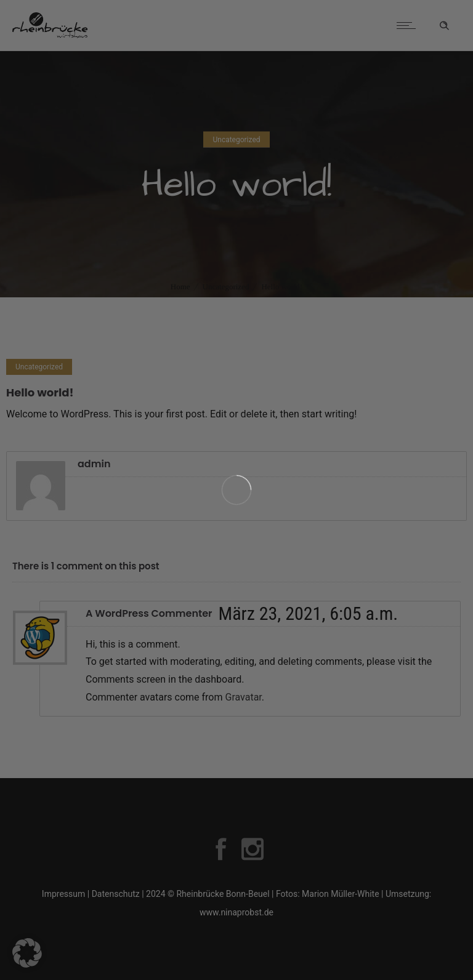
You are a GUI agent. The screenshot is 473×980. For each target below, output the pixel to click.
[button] (27, 953)
